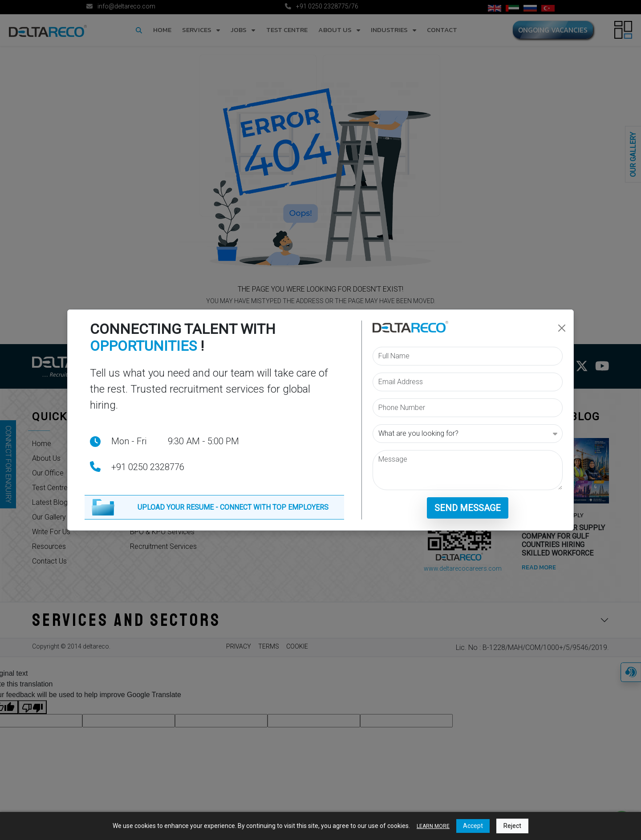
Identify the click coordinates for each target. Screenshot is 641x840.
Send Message (468, 508)
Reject (512, 826)
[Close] (562, 328)
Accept (473, 826)
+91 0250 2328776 (148, 467)
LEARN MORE (433, 826)
